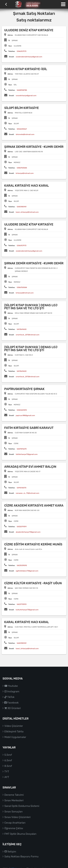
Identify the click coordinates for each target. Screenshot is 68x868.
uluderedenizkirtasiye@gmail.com (29, 57)
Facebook (12, 703)
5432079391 (22, 527)
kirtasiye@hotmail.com (25, 173)
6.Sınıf (8, 760)
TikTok (9, 697)
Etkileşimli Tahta (14, 732)
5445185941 (22, 207)
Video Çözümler (14, 726)
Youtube (11, 686)
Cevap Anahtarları (15, 823)
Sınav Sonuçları (13, 812)
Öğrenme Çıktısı (14, 828)
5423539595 (22, 565)
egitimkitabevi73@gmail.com (27, 571)
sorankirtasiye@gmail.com (26, 96)
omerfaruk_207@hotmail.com (28, 335)
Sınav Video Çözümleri (17, 817)
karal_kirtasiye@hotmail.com (27, 212)
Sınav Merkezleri (14, 800)
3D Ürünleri (13, 708)
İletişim (10, 852)
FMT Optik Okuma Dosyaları (20, 834)
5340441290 (22, 410)
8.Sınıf (8, 766)
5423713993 (22, 604)
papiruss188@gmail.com (25, 416)
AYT (7, 777)
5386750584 (22, 168)
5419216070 (22, 488)
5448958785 (22, 90)
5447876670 (22, 449)
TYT (7, 772)
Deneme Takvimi (14, 795)
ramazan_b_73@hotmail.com (27, 493)
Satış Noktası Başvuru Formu (21, 857)
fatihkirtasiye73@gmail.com (27, 454)
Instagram (12, 691)
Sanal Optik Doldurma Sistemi (22, 806)
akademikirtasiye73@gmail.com (28, 532)
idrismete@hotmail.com (25, 134)
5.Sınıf (8, 755)
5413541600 (22, 329)
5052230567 (22, 129)
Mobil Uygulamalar (15, 737)
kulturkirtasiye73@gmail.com (27, 610)
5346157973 (22, 51)
